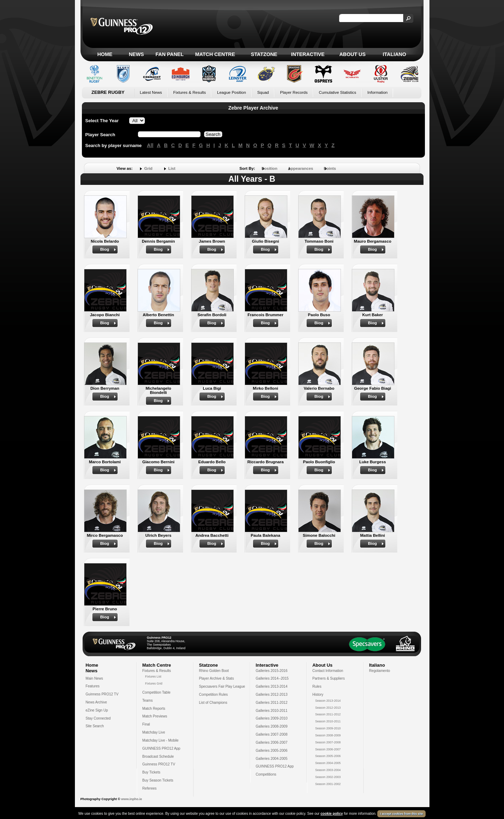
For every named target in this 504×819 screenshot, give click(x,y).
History (318, 695)
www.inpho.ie (132, 799)
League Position (232, 92)
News (136, 54)
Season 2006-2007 (328, 749)
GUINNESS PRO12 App (162, 748)
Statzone (264, 54)
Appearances (300, 168)
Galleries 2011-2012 (272, 703)
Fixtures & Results (190, 92)
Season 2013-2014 (328, 701)
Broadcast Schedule (158, 756)
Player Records (294, 92)
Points (330, 168)
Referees (150, 788)
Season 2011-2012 (328, 714)
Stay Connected (98, 718)
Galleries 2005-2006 (272, 751)
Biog (105, 249)
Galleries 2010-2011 (272, 711)
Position (269, 168)
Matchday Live (154, 732)
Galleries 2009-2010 (272, 718)
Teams (148, 700)
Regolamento (380, 671)
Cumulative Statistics (338, 92)
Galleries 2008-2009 (272, 726)
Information (378, 92)
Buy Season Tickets (158, 780)
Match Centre (215, 54)
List (172, 168)
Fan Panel (169, 54)
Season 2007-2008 (328, 742)
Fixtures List (153, 676)
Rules (317, 686)
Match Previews (155, 716)
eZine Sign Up (97, 710)
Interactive (308, 54)
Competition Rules (213, 695)
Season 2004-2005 (328, 763)
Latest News (151, 92)
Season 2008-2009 (328, 735)
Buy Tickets (152, 772)
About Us (352, 54)
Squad (263, 92)
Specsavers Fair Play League (222, 686)
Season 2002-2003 (328, 777)
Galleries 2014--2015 (272, 678)
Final (146, 724)
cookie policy (332, 814)
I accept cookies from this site (401, 814)
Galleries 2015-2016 (272, 671)
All (150, 145)
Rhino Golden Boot (214, 671)
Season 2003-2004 (328, 770)
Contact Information (328, 671)
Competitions (266, 774)
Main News (94, 678)
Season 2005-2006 (328, 756)
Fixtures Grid (154, 683)
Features (93, 686)
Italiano (395, 54)
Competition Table (157, 692)
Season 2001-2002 (328, 784)
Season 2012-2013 (328, 708)
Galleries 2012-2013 (272, 695)
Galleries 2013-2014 (272, 686)
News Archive (96, 702)
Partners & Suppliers (329, 678)
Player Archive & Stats (217, 678)
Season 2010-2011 (328, 721)
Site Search (95, 726)
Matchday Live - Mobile (161, 740)
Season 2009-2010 (328, 728)
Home (105, 54)
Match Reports (154, 709)
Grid (148, 168)
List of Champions (213, 703)
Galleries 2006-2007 (272, 742)
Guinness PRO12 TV (102, 694)
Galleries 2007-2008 (272, 734)
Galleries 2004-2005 (272, 759)
